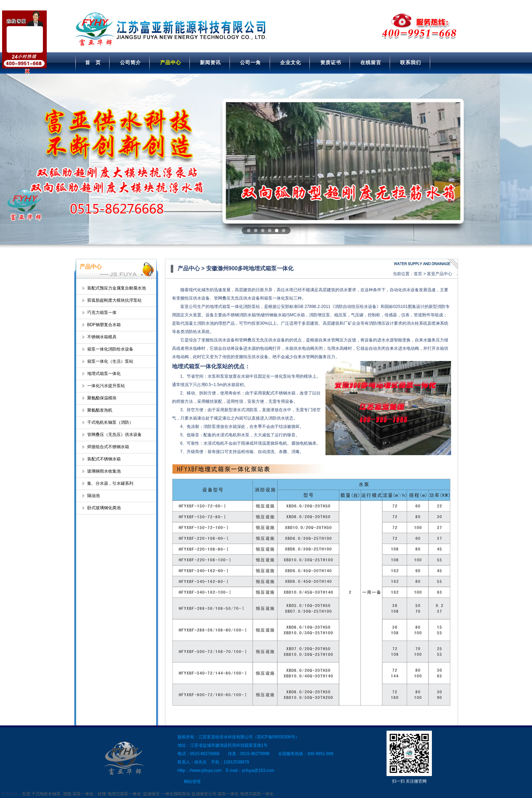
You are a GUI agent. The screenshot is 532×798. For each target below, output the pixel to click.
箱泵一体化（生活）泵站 (110, 361)
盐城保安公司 (204, 794)
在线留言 (371, 62)
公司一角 (250, 62)
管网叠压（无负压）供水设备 (114, 435)
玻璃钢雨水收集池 (104, 471)
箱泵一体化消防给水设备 (110, 349)
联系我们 (411, 62)
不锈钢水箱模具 (102, 337)
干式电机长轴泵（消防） (110, 422)
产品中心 (171, 62)
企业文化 (291, 62)
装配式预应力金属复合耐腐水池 (117, 288)
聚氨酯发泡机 (100, 410)
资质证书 (331, 62)
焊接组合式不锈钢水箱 (108, 447)
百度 (26, 794)
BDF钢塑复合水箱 (104, 325)
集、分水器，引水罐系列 (110, 483)
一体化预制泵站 (176, 794)
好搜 (102, 794)
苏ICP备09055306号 (276, 737)
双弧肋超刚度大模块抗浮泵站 (114, 300)
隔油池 (93, 496)
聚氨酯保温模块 (102, 398)
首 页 (93, 62)
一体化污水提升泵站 (106, 386)
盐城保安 (151, 794)
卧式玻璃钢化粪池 (104, 508)
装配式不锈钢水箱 (104, 459)
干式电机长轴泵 (46, 794)
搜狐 (67, 794)
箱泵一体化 (83, 794)
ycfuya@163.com (258, 770)
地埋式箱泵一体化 (104, 374)
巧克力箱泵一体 (102, 313)
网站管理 (192, 782)
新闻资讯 (210, 62)
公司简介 (130, 62)
